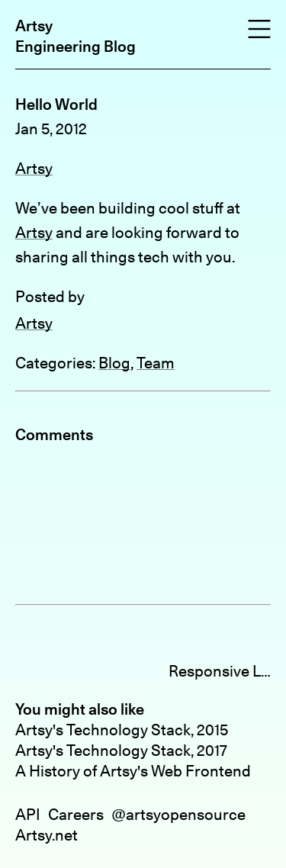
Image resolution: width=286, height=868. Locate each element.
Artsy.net (47, 835)
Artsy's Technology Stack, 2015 (122, 730)
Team (156, 363)
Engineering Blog (76, 46)
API (28, 814)
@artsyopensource (178, 814)
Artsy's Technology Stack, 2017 (121, 750)
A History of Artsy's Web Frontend (133, 771)
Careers (76, 814)
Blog (114, 363)
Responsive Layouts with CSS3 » (220, 671)
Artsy (34, 26)
